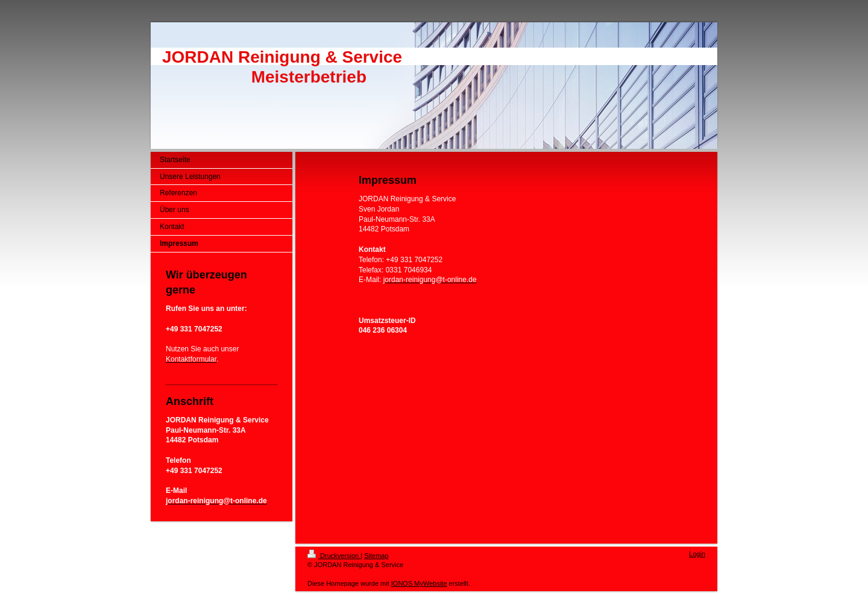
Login (697, 554)
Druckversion (334, 556)
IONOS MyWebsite (419, 583)
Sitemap (376, 556)
